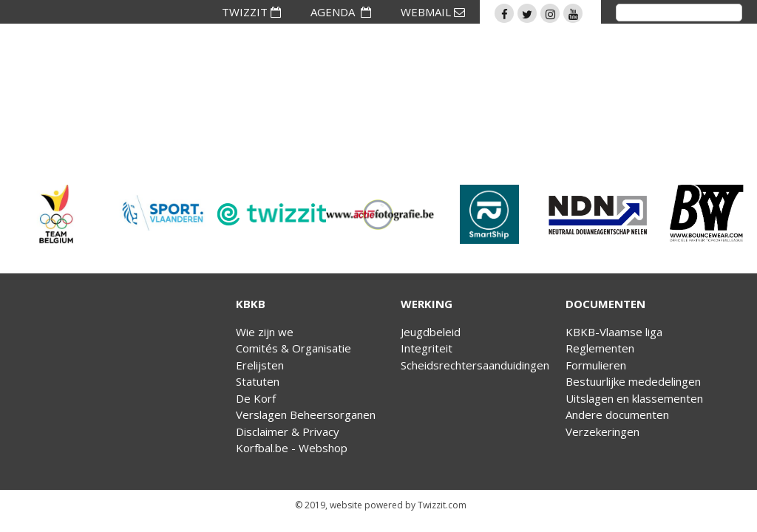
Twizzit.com (442, 505)
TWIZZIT (251, 12)
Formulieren (596, 365)
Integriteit (427, 348)
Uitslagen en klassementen (634, 398)
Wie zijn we (265, 332)
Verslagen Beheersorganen (306, 415)
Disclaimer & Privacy (288, 432)
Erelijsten (260, 365)
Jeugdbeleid (431, 332)
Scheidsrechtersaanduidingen (475, 365)
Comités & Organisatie (293, 348)
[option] (54, 214)
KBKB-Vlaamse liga (614, 332)
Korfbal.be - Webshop (292, 448)
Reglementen (600, 348)
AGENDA (341, 12)
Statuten (258, 381)
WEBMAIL (433, 12)
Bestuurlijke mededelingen (633, 381)
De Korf (256, 398)
